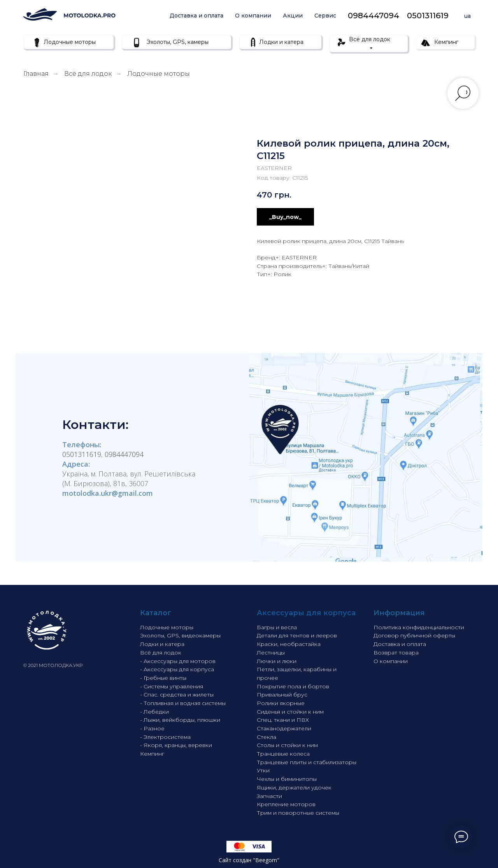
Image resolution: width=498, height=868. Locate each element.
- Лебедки (154, 712)
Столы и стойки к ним (287, 745)
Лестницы (271, 653)
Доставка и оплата (196, 16)
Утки (263, 770)
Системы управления (173, 686)
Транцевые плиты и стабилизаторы (307, 762)
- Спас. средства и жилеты (177, 695)
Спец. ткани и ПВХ (283, 720)
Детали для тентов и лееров (297, 635)
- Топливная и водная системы (183, 703)
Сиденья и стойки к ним (290, 712)
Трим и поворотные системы (298, 813)
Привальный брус (282, 695)
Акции (293, 16)
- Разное (152, 728)
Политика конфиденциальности (419, 627)
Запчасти (269, 796)
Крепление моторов (286, 804)
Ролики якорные (281, 703)
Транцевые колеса (283, 754)
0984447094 (373, 16)
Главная (36, 74)
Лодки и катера (162, 644)
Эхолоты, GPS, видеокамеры (180, 635)
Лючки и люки (277, 661)
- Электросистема (165, 737)
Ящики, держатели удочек (294, 787)
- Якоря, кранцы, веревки (176, 745)
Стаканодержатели (284, 728)
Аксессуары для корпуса (179, 669)
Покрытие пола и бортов (293, 686)
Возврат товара (396, 653)
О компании (253, 16)
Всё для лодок (88, 74)
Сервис (325, 16)
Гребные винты (165, 678)
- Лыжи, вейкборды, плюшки (180, 720)
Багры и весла (277, 627)
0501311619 (428, 16)
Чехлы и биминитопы (287, 779)
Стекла (267, 737)
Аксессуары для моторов (180, 661)
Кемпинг (152, 754)
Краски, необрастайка (289, 644)
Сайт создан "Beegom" (249, 860)
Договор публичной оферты (414, 635)
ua (467, 16)
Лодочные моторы (159, 74)
